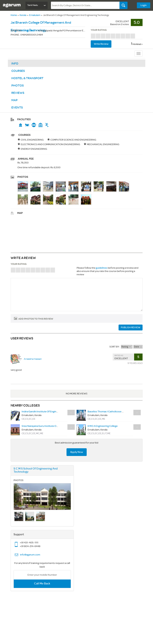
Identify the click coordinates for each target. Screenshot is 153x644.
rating (127, 347)
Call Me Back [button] (42, 584)
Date (138, 347)
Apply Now (77, 452)
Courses (18, 71)
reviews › (138, 44)
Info (15, 64)
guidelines (102, 268)
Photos (17, 86)
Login (144, 5)
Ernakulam (35, 15)
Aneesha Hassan (33, 359)
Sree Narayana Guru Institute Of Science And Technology (53, 426)
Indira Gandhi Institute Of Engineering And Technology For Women (58, 412)
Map (14, 100)
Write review (101, 44)
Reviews (18, 93)
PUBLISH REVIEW (131, 327)
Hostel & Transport (27, 78)
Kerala (23, 15)
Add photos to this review (36, 319)
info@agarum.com (30, 555)
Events (17, 108)
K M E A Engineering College (103, 426)
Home (14, 15)
